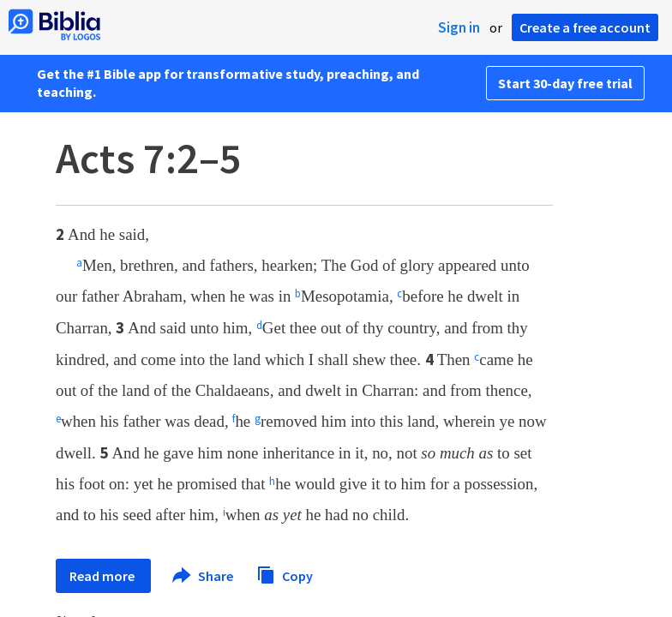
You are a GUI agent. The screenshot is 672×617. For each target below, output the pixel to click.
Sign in (459, 27)
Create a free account (585, 27)
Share (204, 576)
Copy (285, 574)
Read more (103, 576)
